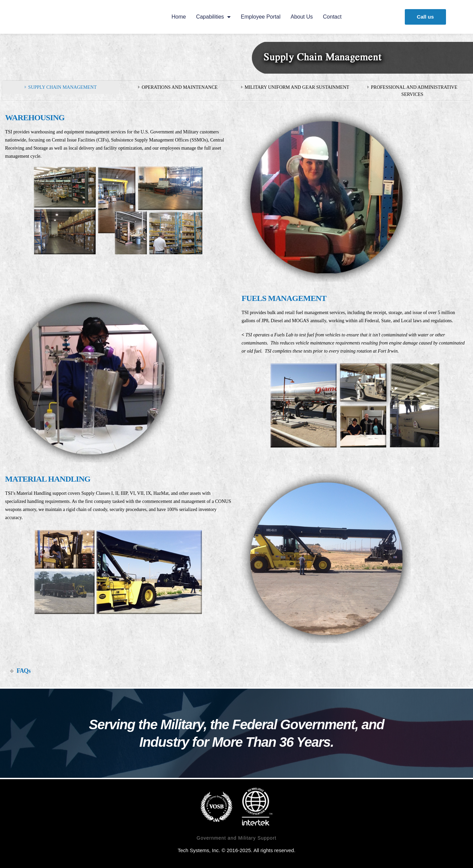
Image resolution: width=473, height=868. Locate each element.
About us (301, 17)
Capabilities (213, 17)
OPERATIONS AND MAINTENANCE (180, 87)
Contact (331, 17)
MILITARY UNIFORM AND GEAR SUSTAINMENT (297, 87)
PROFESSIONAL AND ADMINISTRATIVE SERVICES (414, 91)
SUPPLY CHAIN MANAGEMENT (63, 87)
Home (178, 17)
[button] (424, 17)
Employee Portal (260, 17)
